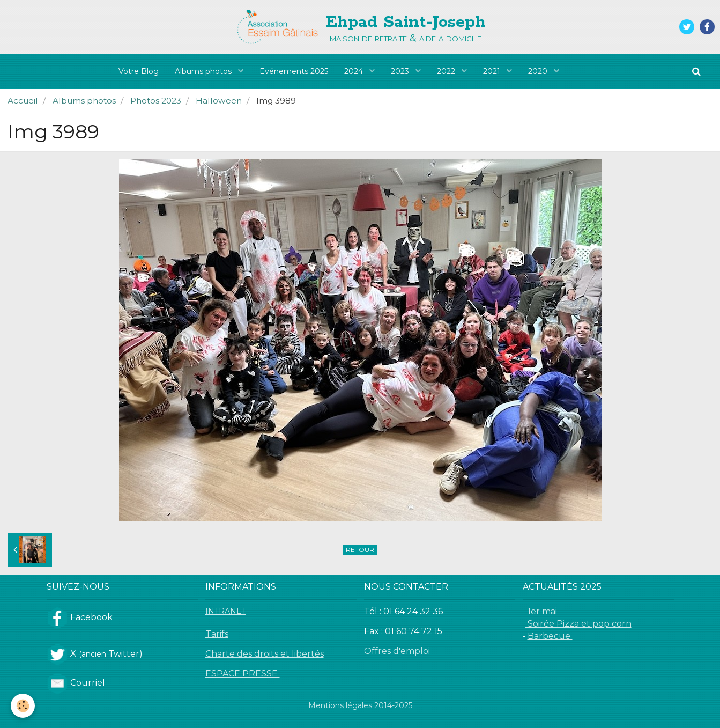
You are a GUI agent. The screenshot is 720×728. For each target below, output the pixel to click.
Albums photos (204, 71)
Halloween (219, 101)
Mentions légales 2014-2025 (360, 705)
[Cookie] (23, 706)
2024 (355, 71)
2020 (539, 71)
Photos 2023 (156, 101)
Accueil (23, 101)
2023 (401, 71)
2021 (493, 71)
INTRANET (226, 611)
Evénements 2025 (294, 71)
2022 (447, 71)
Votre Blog (139, 71)
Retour (360, 550)
